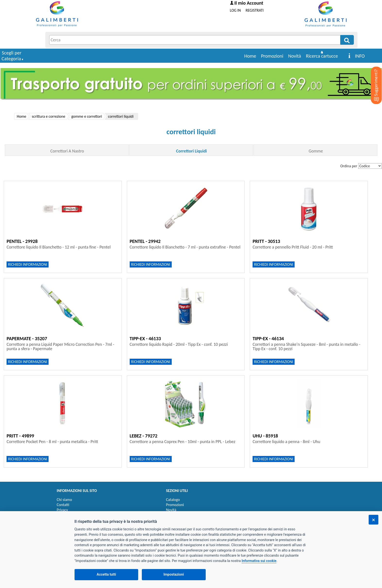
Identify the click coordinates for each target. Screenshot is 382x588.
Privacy (62, 510)
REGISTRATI (255, 10)
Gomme (316, 151)
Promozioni (272, 56)
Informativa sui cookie (259, 561)
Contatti (63, 505)
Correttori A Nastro (67, 151)
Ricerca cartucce (322, 56)
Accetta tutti (106, 575)
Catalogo (173, 500)
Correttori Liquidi (191, 151)
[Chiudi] (374, 520)
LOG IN (235, 10)
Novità (295, 56)
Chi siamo (64, 500)
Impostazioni (174, 575)
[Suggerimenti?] (372, 78)
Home (250, 56)
